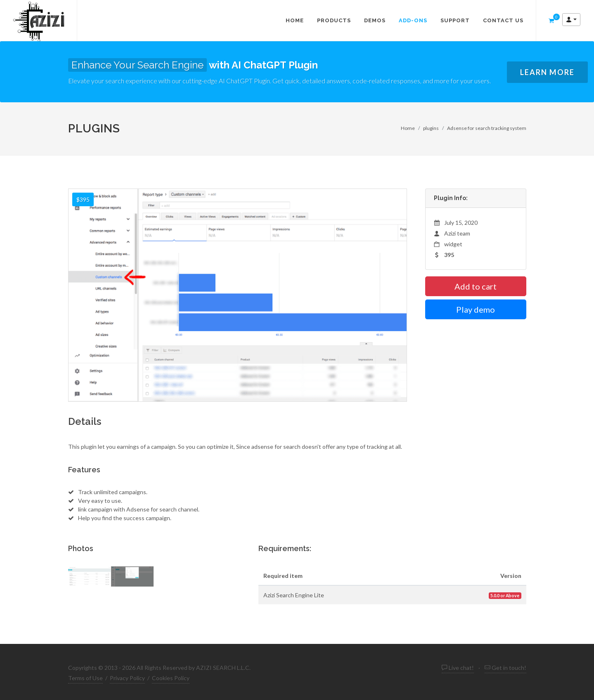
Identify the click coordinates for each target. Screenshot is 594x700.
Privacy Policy (127, 678)
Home (408, 128)
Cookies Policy (171, 678)
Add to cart (476, 286)
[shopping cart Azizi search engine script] (551, 21)
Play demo (476, 309)
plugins (431, 128)
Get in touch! (505, 668)
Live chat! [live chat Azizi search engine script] (458, 668)
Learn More (547, 72)
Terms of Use (85, 678)
